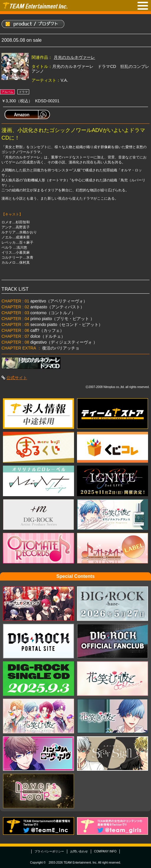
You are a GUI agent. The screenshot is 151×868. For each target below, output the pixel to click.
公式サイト (17, 378)
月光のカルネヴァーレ (74, 57)
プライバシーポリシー (49, 851)
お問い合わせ (79, 851)
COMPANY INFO (105, 851)
